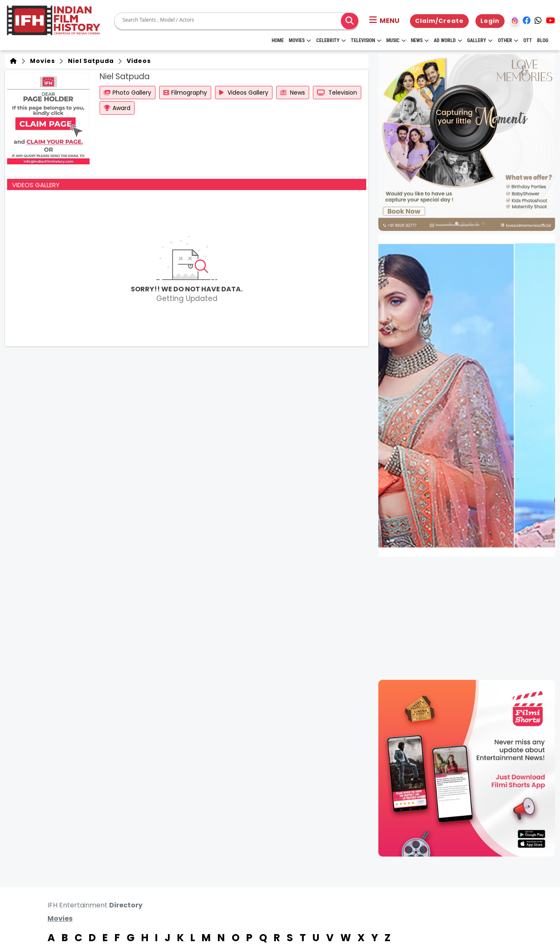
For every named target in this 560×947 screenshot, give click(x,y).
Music (396, 40)
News (420, 40)
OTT (528, 40)
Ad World (448, 40)
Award (117, 108)
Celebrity (331, 40)
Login (490, 21)
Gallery (480, 40)
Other (508, 40)
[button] (384, 21)
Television (366, 40)
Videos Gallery (244, 93)
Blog (543, 40)
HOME (278, 40)
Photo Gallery (127, 93)
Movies (300, 40)
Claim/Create (439, 21)
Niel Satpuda (89, 61)
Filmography (185, 93)
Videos (137, 61)
